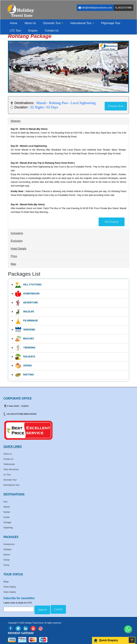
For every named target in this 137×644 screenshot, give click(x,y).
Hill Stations (28, 285)
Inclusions (17, 233)
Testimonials (9, 464)
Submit (42, 610)
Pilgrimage (26, 321)
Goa (5, 502)
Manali (6, 507)
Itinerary (16, 121)
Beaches (24, 339)
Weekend (25, 330)
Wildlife (25, 312)
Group (6, 565)
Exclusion (17, 241)
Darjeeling (8, 528)
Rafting (24, 375)
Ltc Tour (7, 475)
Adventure (26, 303)
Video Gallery (10, 592)
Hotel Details (19, 249)
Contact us (8, 459)
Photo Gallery (10, 587)
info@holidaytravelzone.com (95, 8)
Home (14, 23)
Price (14, 256)
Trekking (25, 348)
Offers (23, 366)
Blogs (6, 582)
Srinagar (7, 522)
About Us (30, 23)
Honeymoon (27, 294)
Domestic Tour (10, 480)
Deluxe (7, 555)
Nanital (7, 512)
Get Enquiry (112, 222)
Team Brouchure (11, 469)
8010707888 (124, 8)
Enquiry (33, 31)
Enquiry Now (116, 106)
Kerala (6, 517)
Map (13, 264)
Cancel (58, 609)
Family (6, 560)
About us (8, 454)
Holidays (25, 357)
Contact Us (52, 31)
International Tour (12, 485)
